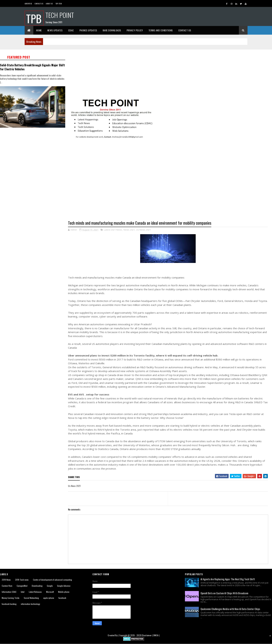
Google (50, 586)
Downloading (37, 586)
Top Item (59, 4)
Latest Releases (35, 592)
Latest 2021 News (113, 230)
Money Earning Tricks (11, 598)
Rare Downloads (112, 30)
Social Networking (31, 598)
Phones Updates (88, 30)
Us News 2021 (143, 230)
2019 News (6, 580)
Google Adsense (64, 586)
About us (49, 4)
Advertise (28, 4)
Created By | (113, 635)
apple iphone (49, 598)
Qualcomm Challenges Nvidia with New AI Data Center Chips (230, 609)
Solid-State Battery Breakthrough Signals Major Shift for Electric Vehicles (32, 67)
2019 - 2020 (136, 635)
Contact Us (39, 4)
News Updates (55, 30)
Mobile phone (64, 592)
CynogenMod (22, 586)
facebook (62, 598)
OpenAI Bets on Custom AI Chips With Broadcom (224, 593)
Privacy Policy (135, 30)
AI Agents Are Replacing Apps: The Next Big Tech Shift (228, 579)
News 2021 (129, 230)
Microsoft (50, 592)
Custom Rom (7, 586)
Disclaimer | (148, 635)
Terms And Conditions (161, 30)
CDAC (71, 30)
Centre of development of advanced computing (52, 580)
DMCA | (156, 635)
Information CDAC (9, 592)
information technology (30, 604)
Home (39, 30)
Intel (23, 592)
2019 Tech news (22, 580)
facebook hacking (9, 604)
